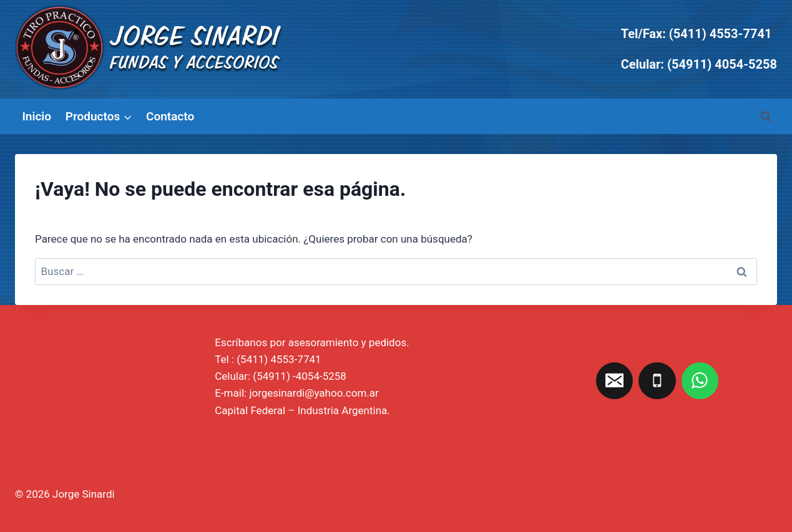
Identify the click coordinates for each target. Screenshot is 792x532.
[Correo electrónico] (615, 381)
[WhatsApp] (700, 381)
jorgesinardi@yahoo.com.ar (314, 393)
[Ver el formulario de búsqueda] (766, 117)
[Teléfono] (657, 381)
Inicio (37, 116)
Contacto (170, 116)
